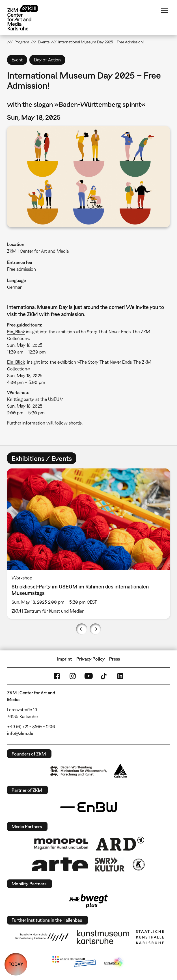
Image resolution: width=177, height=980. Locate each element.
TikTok (104, 676)
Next (95, 629)
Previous (82, 629)
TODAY (16, 964)
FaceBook (57, 676)
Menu (164, 11)
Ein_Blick (16, 332)
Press (115, 659)
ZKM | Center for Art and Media (38, 251)
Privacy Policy (91, 659)
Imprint (64, 659)
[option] (88, 544)
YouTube (88, 676)
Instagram (73, 676)
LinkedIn (120, 676)
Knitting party (21, 399)
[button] (88, 177)
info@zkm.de (20, 733)
